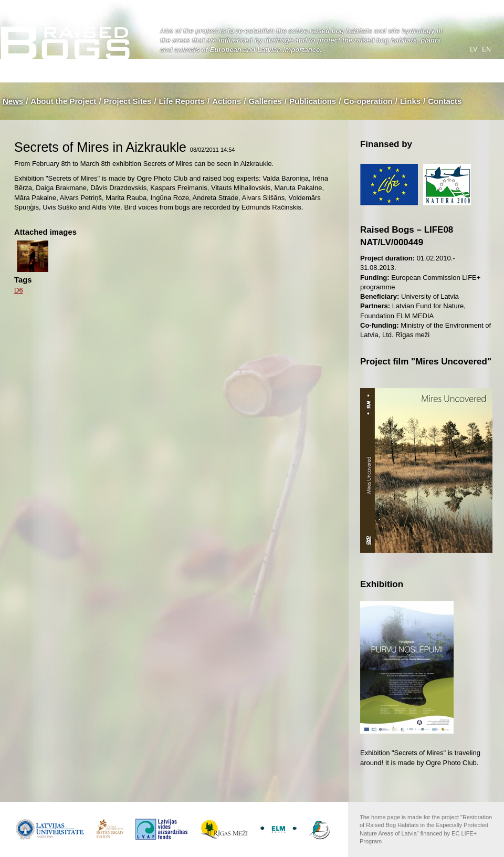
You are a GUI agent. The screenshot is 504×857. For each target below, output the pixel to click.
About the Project (63, 101)
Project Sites (128, 101)
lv (474, 49)
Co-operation (368, 101)
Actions (227, 101)
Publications (313, 101)
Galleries (265, 101)
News (13, 101)
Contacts (445, 101)
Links (410, 101)
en (486, 49)
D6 (19, 290)
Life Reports (182, 101)
